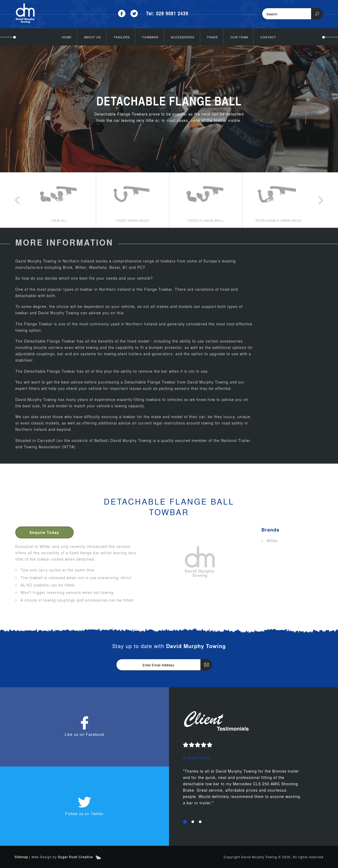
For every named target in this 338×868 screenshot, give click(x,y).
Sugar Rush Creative (75, 857)
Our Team (239, 37)
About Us (92, 37)
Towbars (150, 37)
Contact (268, 37)
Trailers (122, 37)
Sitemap (21, 857)
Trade (212, 37)
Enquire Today (44, 532)
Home (67, 37)
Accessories (183, 37)
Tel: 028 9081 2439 (167, 13)
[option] (59, 200)
